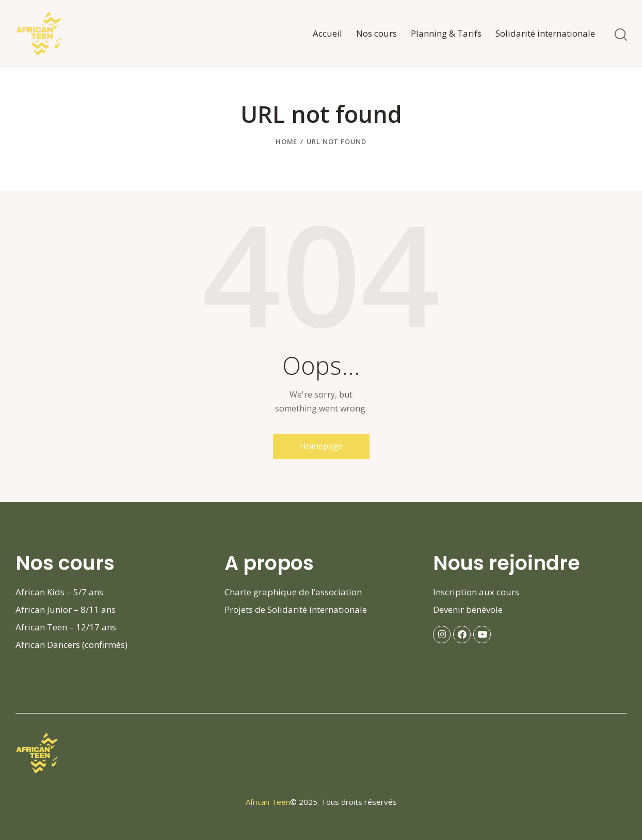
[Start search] (620, 35)
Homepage (321, 446)
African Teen (268, 802)
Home (286, 141)
